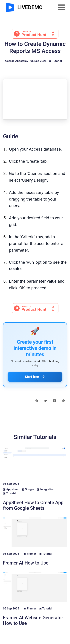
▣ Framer (30, 554)
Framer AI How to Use (26, 563)
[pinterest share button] (63, 401)
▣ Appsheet (11, 489)
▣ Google (28, 489)
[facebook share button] (37, 401)
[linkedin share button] (54, 401)
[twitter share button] (46, 401)
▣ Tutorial (55, 61)
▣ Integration (46, 489)
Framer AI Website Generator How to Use (33, 621)
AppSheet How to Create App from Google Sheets (33, 505)
